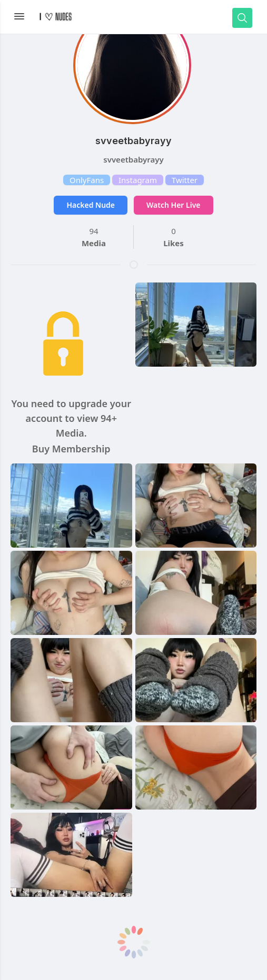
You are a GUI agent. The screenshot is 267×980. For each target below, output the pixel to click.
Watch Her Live (173, 205)
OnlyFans (87, 180)
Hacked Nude (91, 205)
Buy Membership (71, 449)
